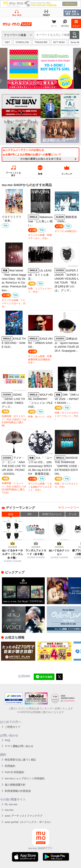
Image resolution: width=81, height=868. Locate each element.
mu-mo (9, 810)
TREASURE (41, 42)
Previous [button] (6, 68)
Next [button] (75, 68)
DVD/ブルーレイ (52, 514)
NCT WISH (59, 42)
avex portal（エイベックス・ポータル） (28, 822)
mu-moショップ (17, 24)
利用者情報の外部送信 (18, 791)
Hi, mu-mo (11, 804)
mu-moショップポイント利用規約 (25, 779)
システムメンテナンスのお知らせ (23, 150)
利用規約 (10, 766)
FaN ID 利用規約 (14, 772)
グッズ (72, 514)
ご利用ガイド (13, 727)
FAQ (7, 740)
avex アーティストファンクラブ (24, 816)
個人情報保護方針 (15, 785)
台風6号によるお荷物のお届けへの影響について (32, 155)
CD (29, 514)
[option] (40, 68)
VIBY (7, 42)
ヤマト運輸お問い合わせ (19, 746)
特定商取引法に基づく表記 (20, 760)
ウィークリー (70, 508)
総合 (11, 514)
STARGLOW (22, 42)
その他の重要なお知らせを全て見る (41, 159)
